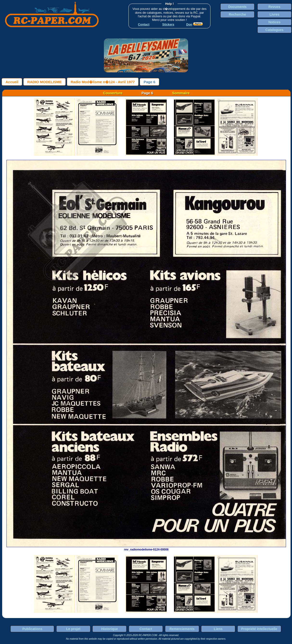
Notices (275, 22)
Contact (146, 629)
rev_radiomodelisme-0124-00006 (146, 548)
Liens (218, 629)
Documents (237, 7)
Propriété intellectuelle (259, 629)
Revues (274, 7)
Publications (32, 629)
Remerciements (182, 629)
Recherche (237, 14)
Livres (274, 14)
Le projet (73, 629)
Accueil (12, 82)
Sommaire (181, 93)
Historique (110, 629)
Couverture (113, 93)
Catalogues (274, 30)
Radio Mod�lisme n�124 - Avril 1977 (103, 82)
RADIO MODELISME (44, 82)
